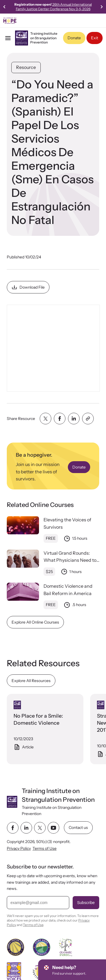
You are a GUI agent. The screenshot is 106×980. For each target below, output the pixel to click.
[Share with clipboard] (88, 419)
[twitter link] (40, 828)
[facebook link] (13, 828)
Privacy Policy (19, 848)
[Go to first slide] (101, 7)
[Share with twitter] (46, 419)
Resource (26, 67)
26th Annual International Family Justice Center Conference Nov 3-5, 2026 (54, 7)
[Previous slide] (5, 7)
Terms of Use (45, 848)
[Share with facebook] (60, 419)
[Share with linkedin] (74, 419)
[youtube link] (53, 828)
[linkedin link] (26, 828)
